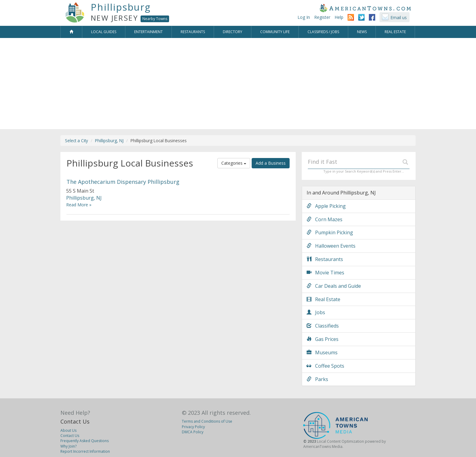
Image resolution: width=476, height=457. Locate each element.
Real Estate (323, 299)
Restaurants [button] (193, 32)
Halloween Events (331, 246)
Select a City (76, 141)
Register (322, 17)
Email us (399, 17)
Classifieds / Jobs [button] (323, 32)
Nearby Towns (155, 19)
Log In (304, 17)
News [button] (362, 32)
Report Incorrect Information (85, 451)
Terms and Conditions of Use (207, 421)
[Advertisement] (238, 87)
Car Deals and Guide (334, 286)
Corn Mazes (325, 219)
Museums (322, 352)
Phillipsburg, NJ (109, 141)
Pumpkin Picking (330, 232)
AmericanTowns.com (365, 8)
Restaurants (325, 259)
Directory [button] (233, 32)
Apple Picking (326, 206)
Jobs (316, 312)
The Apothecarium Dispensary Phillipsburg (123, 182)
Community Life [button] (275, 32)
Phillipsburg (121, 7)
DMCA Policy (193, 432)
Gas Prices (323, 339)
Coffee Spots (325, 366)
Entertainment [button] (148, 32)
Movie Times (325, 273)
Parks (317, 379)
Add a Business (271, 163)
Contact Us (75, 421)
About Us (68, 430)
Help (339, 17)
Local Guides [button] (104, 32)
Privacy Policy (193, 427)
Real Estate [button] (395, 32)
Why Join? (68, 446)
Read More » (79, 205)
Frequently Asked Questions (85, 441)
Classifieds (323, 326)
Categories (234, 163)
